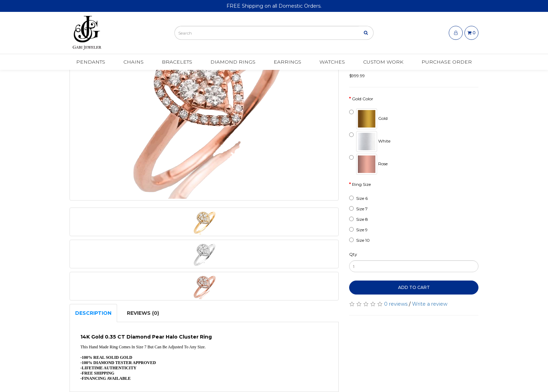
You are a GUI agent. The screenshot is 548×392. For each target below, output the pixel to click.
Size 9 (358, 230)
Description (93, 313)
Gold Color (363, 99)
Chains (134, 62)
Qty (353, 254)
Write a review (430, 304)
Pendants (91, 62)
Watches (332, 62)
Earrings (287, 62)
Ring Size (361, 184)
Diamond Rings (233, 62)
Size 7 (358, 209)
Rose (368, 164)
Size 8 (359, 219)
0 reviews (396, 304)
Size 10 (359, 240)
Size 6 (358, 198)
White (370, 141)
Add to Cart (414, 287)
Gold (368, 119)
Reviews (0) (143, 313)
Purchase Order (447, 62)
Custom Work (383, 62)
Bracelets (177, 62)
